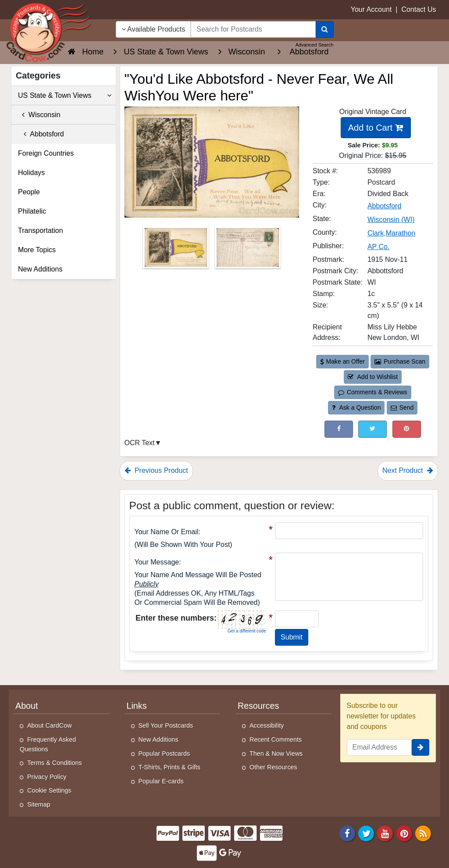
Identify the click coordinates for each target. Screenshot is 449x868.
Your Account (371, 9)
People (29, 192)
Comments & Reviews (372, 392)
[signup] (420, 747)
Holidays (31, 173)
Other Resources (273, 767)
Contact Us (419, 9)
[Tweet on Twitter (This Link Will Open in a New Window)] (372, 429)
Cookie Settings (49, 790)
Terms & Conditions (55, 763)
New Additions (40, 269)
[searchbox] (253, 29)
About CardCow (50, 725)
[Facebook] (347, 833)
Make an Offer (342, 361)
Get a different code (247, 631)
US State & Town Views (65, 96)
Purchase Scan (400, 361)
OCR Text (140, 443)
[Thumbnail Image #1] (177, 250)
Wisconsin (39, 115)
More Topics (37, 250)
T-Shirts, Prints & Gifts (170, 767)
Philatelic (32, 211)
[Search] (325, 29)
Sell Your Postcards (166, 725)
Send (402, 407)
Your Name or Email (167, 532)
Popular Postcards (164, 754)
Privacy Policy (47, 777)
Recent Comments (276, 739)
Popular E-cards (161, 781)
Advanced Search (315, 45)
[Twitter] (366, 833)
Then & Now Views (276, 754)
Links (137, 706)
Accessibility (267, 725)
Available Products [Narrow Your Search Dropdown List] (153, 29)
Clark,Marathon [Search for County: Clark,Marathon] (391, 233)
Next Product (408, 470)
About (27, 706)
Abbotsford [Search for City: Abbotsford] (384, 206)
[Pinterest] (404, 833)
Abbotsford (41, 134)
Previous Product (156, 470)
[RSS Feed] (423, 833)
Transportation (41, 230)
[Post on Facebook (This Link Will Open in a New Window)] (339, 429)
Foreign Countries (46, 153)
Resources (258, 706)
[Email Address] (380, 747)
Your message (157, 562)
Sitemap (39, 804)
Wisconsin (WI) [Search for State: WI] (391, 220)
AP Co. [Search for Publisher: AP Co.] (378, 247)
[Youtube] (385, 833)
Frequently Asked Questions (48, 744)
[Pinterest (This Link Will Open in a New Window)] (407, 429)
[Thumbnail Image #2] (248, 250)
